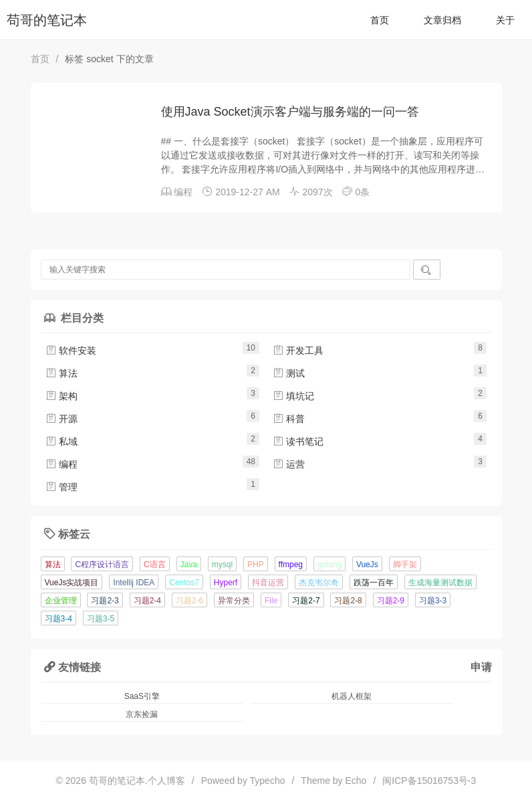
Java (189, 565)
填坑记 (293, 396)
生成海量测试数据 (440, 583)
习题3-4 (58, 619)
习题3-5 (101, 619)
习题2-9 (391, 601)
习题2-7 (306, 601)
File (271, 601)
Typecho (268, 781)
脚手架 (405, 565)
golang (329, 565)
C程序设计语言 (102, 565)
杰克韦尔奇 (319, 583)
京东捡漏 (142, 714)
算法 (61, 373)
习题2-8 (348, 601)
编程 (183, 192)
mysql (222, 565)
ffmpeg (291, 565)
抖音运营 (268, 583)
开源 (61, 419)
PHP (256, 565)
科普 (289, 419)
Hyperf (226, 583)
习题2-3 (105, 601)
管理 (61, 487)
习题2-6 (189, 601)
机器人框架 (352, 696)
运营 (289, 464)
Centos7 (184, 583)
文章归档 (442, 20)
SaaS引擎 (142, 696)
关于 (505, 20)
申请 (481, 667)
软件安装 (71, 350)
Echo (356, 781)
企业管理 (61, 601)
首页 (380, 20)
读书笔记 (298, 441)
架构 (61, 396)
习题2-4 (147, 601)
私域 (61, 441)
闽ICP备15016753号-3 (429, 781)
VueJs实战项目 (72, 583)
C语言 (155, 565)
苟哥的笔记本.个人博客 (137, 781)
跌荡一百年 (374, 583)
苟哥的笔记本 (47, 20)
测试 (289, 373)
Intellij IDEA (134, 583)
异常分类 (234, 601)
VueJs (367, 565)
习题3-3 (433, 601)
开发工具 (298, 350)
